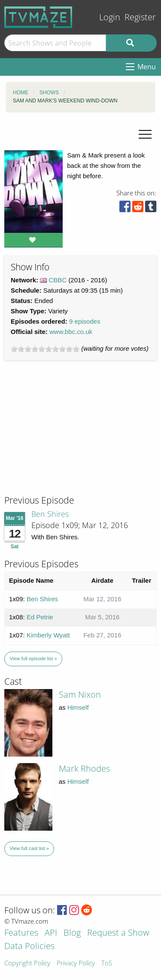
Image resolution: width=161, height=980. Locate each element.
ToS (107, 963)
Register (140, 17)
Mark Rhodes (84, 768)
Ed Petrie (40, 617)
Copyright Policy (27, 963)
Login (110, 17)
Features (21, 933)
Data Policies (29, 947)
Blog (72, 933)
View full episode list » (33, 658)
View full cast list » (29, 848)
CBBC (58, 280)
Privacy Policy (76, 963)
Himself (78, 707)
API (51, 933)
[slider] (45, 349)
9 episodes (85, 321)
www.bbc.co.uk (71, 332)
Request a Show (118, 933)
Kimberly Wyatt (48, 635)
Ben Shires (50, 514)
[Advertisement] (69, 436)
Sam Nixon (80, 694)
